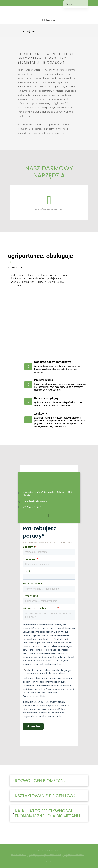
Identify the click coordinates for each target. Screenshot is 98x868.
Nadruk (30, 857)
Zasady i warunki (18, 855)
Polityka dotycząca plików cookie (45, 855)
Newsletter (66, 857)
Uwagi (55, 857)
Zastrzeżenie (43, 857)
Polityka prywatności (74, 855)
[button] (88, 11)
